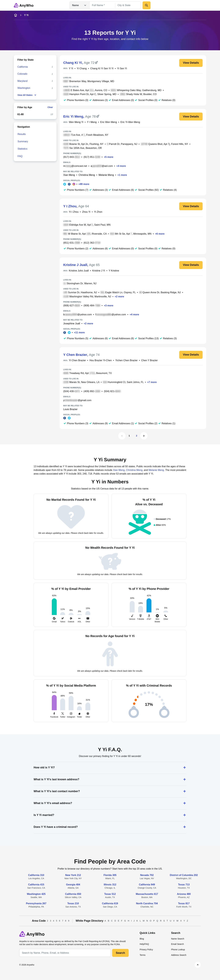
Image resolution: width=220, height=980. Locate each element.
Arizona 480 (184, 894)
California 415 (36, 885)
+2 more (119, 297)
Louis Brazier (70, 409)
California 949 (147, 885)
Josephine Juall (72, 323)
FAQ (20, 156)
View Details (191, 63)
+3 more (109, 306)
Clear (50, 107)
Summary (23, 141)
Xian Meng (69, 175)
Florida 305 (110, 875)
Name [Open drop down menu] (80, 5)
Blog (142, 939)
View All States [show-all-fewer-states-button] (27, 95)
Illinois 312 (110, 885)
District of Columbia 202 (184, 875)
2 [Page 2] (137, 436)
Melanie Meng (106, 175)
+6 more (160, 234)
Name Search (178, 939)
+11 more (79, 332)
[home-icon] (16, 15)
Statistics (22, 149)
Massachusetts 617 (147, 894)
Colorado (22, 74)
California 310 (36, 875)
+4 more (121, 166)
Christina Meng (87, 175)
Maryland (22, 81)
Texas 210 (73, 903)
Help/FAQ (144, 944)
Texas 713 (184, 885)
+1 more (122, 175)
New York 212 (73, 875)
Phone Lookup (178, 950)
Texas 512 (110, 894)
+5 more (109, 157)
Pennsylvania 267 (36, 903)
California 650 (73, 894)
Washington (24, 88)
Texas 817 (184, 903)
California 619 (110, 903)
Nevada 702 (147, 875)
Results (22, 134)
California (23, 67)
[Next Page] (144, 436)
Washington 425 (36, 894)
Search (120, 953)
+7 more (152, 382)
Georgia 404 (73, 885)
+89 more (84, 184)
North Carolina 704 (147, 903)
